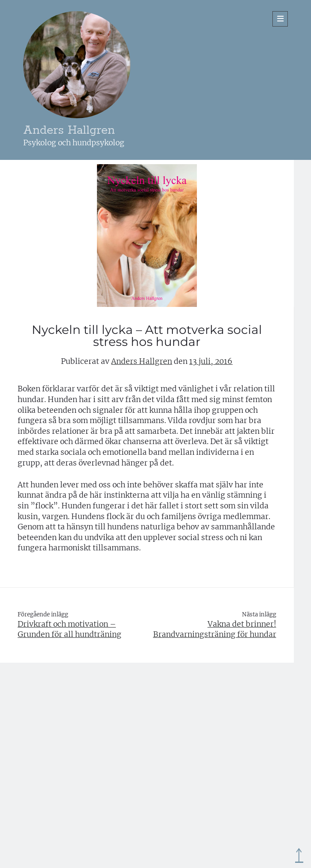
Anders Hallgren (69, 131)
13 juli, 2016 (211, 361)
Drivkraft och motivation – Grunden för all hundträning (69, 629)
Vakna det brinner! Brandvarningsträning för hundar (215, 629)
